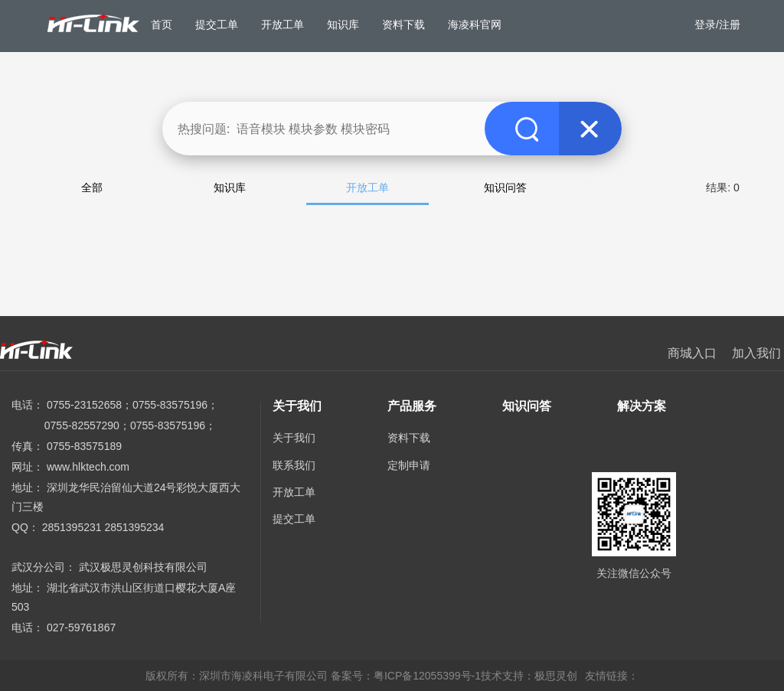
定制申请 (409, 465)
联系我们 (294, 465)
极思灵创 (556, 676)
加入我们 (756, 353)
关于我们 (294, 438)
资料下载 (409, 438)
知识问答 (505, 187)
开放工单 (367, 187)
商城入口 (692, 353)
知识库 (230, 187)
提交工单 (294, 519)
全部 (92, 187)
